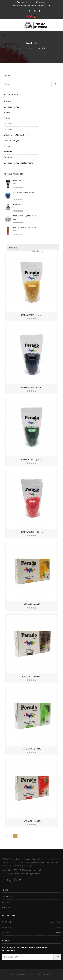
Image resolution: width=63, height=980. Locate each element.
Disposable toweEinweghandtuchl (18, 163)
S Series (7, 113)
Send (57, 957)
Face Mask (18, 181)
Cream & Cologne (12, 141)
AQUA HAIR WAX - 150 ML (24, 192)
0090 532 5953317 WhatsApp (31, 2)
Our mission (7, 897)
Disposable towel (11, 107)
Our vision (6, 902)
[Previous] (6, 836)
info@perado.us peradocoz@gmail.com (31, 5)
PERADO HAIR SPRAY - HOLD (25, 228)
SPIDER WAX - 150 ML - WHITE (26, 216)
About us (6, 907)
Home (18, 48)
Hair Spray (8, 124)
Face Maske (9, 157)
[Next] (20, 836)
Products (29, 48)
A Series (7, 101)
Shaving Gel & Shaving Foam (16, 135)
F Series (7, 118)
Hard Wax (8, 129)
